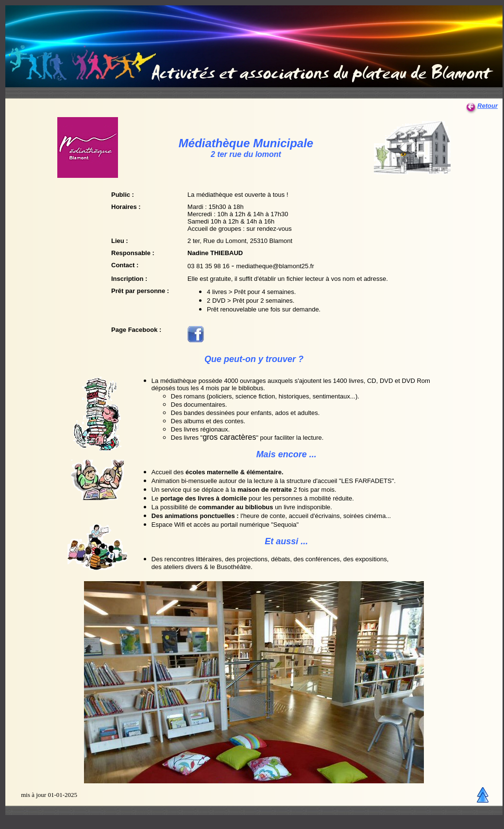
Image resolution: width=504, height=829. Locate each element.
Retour (481, 106)
